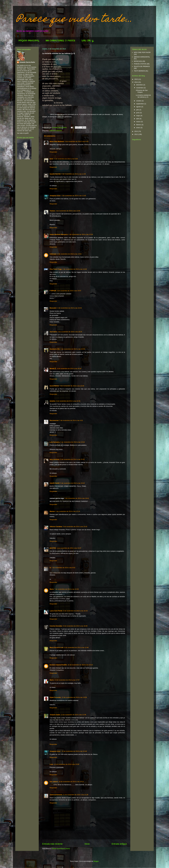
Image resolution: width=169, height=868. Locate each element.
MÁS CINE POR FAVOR (142, 52)
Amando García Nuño (27, 62)
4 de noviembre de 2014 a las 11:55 (74, 174)
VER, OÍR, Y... (88, 41)
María (52, 680)
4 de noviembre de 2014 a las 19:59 (73, 349)
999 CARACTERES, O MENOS (60, 41)
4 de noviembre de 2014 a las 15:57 (69, 291)
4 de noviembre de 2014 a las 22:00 (72, 386)
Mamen (52, 511)
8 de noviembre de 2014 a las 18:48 (75, 626)
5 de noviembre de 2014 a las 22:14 (68, 511)
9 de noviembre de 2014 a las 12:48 (76, 647)
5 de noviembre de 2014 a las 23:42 (75, 527)
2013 (136, 131)
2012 (136, 134)
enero (138, 128)
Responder (53, 152)
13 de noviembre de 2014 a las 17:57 (67, 680)
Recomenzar (54, 420)
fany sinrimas (55, 459)
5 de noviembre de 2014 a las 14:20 (72, 459)
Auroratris (53, 332)
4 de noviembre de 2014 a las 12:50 (68, 211)
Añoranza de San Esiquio (142, 91)
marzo (139, 122)
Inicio (87, 844)
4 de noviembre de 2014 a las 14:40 (75, 269)
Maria (52, 589)
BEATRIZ (53, 548)
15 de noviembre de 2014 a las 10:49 (74, 751)
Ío (50, 568)
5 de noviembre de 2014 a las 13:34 (72, 442)
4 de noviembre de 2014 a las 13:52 (69, 254)
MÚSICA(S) (138, 61)
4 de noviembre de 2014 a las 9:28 (77, 141)
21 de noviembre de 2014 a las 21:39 (76, 795)
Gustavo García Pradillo (58, 665)
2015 (136, 79)
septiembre (140, 104)
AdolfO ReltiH (55, 483)
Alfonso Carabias (56, 527)
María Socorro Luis (57, 647)
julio (138, 110)
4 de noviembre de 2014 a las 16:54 (70, 308)
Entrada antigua (119, 844)
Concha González (56, 626)
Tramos (52, 211)
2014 (136, 82)
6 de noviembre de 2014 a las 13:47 (69, 548)
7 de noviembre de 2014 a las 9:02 (63, 568)
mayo (138, 116)
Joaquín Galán (55, 715)
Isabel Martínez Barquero (59, 234)
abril (138, 119)
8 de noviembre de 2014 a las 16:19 (75, 611)
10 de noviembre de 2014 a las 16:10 (80, 665)
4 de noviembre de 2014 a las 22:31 (68, 401)
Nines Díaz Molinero (57, 141)
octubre (139, 101)
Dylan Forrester (55, 697)
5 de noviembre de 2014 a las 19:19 (72, 483)
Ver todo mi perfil (23, 133)
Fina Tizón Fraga (56, 269)
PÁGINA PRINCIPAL (29, 41)
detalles (52, 401)
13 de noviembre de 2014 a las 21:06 (74, 715)
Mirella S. (53, 369)
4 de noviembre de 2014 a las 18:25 (70, 332)
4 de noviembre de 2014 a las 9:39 (66, 159)
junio (138, 113)
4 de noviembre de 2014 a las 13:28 (81, 234)
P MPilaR (53, 291)
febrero (139, 125)
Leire (51, 764)
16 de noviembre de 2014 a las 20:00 (67, 764)
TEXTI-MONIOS (139, 71)
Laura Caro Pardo (56, 611)
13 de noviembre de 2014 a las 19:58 (74, 697)
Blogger (96, 861)
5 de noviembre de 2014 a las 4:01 (71, 420)
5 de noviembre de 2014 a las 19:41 (77, 498)
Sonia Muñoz (54, 386)
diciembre (140, 85)
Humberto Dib (55, 349)
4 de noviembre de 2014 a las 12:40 (74, 196)
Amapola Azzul (55, 196)
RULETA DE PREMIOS (142, 66)
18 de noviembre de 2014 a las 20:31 (71, 782)
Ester (52, 159)
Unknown (53, 254)
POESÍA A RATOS (56, 131)
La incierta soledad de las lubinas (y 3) (143, 96)
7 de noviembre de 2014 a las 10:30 (66, 589)
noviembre (140, 88)
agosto (139, 107)
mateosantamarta (56, 795)
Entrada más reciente (52, 844)
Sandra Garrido (55, 174)
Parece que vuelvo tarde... (74, 20)
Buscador (53, 308)
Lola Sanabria (55, 442)
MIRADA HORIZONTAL (142, 57)
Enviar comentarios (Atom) (61, 849)
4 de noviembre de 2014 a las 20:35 (69, 369)
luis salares (54, 782)
